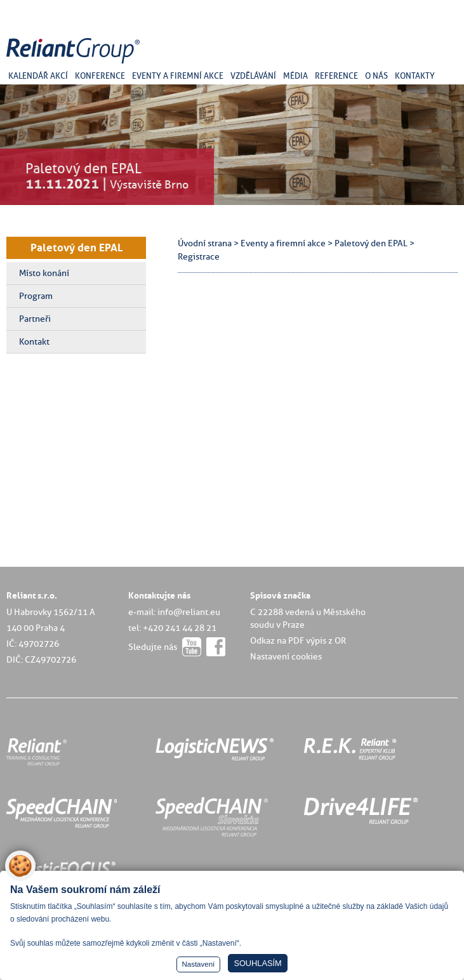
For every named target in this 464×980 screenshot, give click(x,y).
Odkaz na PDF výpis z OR (298, 640)
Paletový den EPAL (76, 248)
